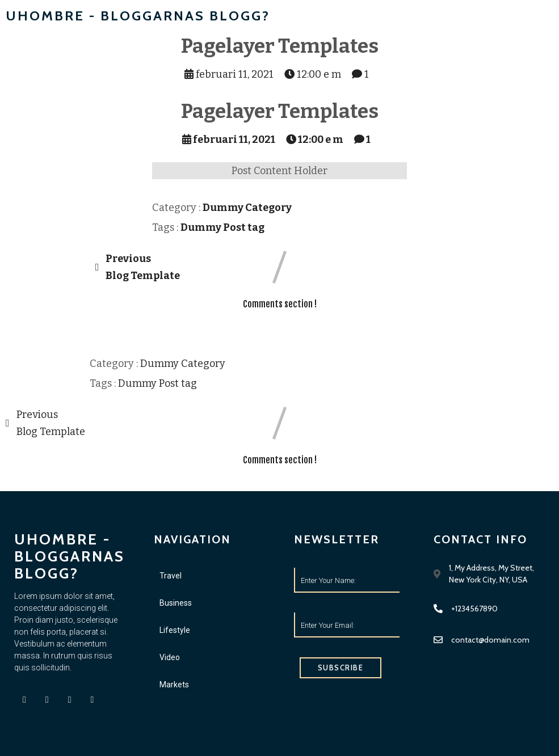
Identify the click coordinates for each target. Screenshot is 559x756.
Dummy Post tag (222, 227)
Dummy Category (247, 208)
